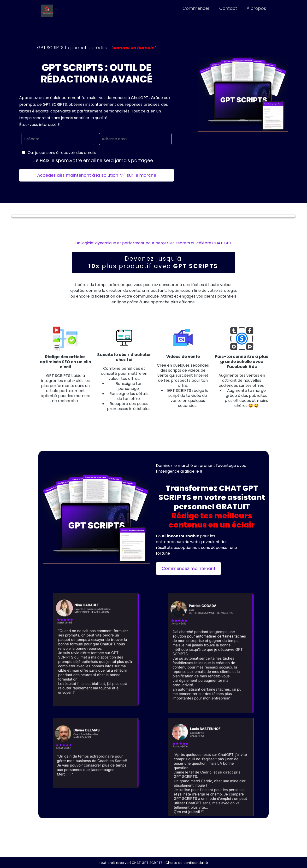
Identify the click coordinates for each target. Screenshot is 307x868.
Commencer (196, 8)
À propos (256, 8)
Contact (228, 8)
